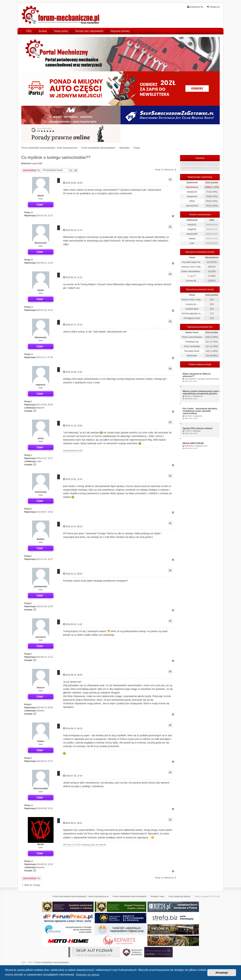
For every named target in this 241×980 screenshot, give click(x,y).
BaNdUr (41, 539)
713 (208, 196)
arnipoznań (192, 196)
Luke (192, 243)
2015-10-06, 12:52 (73, 372)
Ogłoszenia (198, 416)
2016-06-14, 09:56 (73, 675)
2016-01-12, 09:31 (73, 574)
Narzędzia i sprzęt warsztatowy (209, 379)
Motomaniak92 (41, 789)
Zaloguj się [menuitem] (213, 7)
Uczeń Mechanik (190, 379)
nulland (192, 239)
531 (208, 201)
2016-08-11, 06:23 (73, 728)
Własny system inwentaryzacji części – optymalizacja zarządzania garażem (202, 392)
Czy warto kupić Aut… (192, 262)
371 (208, 206)
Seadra (41, 741)
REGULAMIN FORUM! (193, 443)
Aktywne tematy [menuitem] (120, 31)
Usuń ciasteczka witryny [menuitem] (179, 896)
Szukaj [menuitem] (43, 31)
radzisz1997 (192, 234)
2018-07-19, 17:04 (73, 776)
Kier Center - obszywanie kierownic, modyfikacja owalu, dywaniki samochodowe (200, 411)
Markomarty (41, 337)
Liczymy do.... (192, 281)
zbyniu (41, 196)
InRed (192, 201)
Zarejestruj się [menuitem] (195, 7)
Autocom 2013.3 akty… (192, 267)
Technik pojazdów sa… (192, 314)
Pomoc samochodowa (192, 337)
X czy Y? (192, 276)
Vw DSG (187, 431)
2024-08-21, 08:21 (73, 823)
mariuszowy (41, 492)
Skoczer (41, 688)
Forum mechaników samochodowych (52, 962)
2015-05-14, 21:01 (73, 277)
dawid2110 (192, 192)
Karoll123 (192, 225)
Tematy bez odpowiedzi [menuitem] (89, 31)
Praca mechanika (192, 346)
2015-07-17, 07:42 (73, 325)
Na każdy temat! (192, 351)
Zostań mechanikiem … (192, 271)
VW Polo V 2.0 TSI (72, 845)
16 (32, 212)
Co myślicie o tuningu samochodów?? (56, 157)
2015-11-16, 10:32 (73, 426)
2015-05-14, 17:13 (73, 230)
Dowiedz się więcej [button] (88, 975)
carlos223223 (192, 206)
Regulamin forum (201, 446)
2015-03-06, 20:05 (73, 183)
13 (32, 805)
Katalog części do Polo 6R (94, 845)
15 (32, 260)
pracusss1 (41, 637)
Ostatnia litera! (192, 309)
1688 (207, 187)
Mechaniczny (192, 187)
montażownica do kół (73, 451)
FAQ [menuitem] (29, 31)
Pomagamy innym (192, 318)
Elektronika (192, 356)
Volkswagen (197, 431)
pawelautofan (41, 587)
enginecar (41, 385)
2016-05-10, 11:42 (73, 624)
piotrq (41, 438)
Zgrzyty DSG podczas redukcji (197, 428)
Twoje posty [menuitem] (61, 31)
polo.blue (187, 396)
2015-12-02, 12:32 (73, 479)
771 (208, 192)
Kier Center (188, 416)
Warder (41, 844)
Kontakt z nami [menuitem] (157, 896)
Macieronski (41, 243)
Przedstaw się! (192, 342)
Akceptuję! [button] (222, 973)
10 (32, 354)
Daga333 (192, 229)
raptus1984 (37, 163)
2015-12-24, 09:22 (73, 526)
